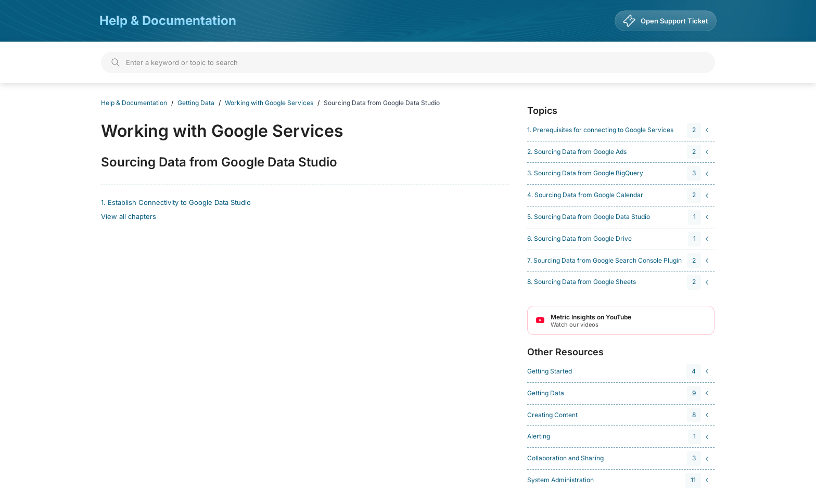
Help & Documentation (168, 21)
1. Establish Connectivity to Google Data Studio (176, 202)
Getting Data (196, 103)
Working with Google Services (269, 103)
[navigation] (619, 130)
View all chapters (129, 216)
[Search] (408, 62)
